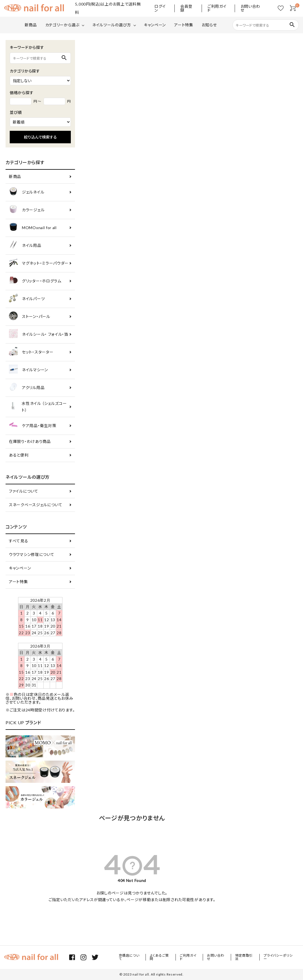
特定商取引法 (244, 957)
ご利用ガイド (217, 8)
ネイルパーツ (27, 299)
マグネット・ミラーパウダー (39, 263)
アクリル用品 (27, 388)
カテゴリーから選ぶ (62, 25)
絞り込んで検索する (40, 137)
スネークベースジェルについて (36, 505)
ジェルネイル (27, 192)
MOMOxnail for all (33, 228)
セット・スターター (31, 352)
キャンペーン (155, 25)
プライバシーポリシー (278, 957)
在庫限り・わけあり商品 (30, 441)
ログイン (160, 8)
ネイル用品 (25, 246)
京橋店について (129, 957)
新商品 (31, 25)
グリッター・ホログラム (35, 281)
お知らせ (209, 25)
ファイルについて (24, 491)
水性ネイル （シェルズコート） (38, 407)
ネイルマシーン (28, 370)
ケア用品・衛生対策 (32, 426)
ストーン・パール (30, 317)
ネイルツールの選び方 (112, 25)
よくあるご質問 (159, 957)
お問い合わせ (251, 8)
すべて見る (19, 541)
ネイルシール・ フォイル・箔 (39, 334)
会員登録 (186, 8)
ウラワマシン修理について (32, 554)
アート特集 (184, 25)
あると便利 (19, 455)
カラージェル (27, 210)
